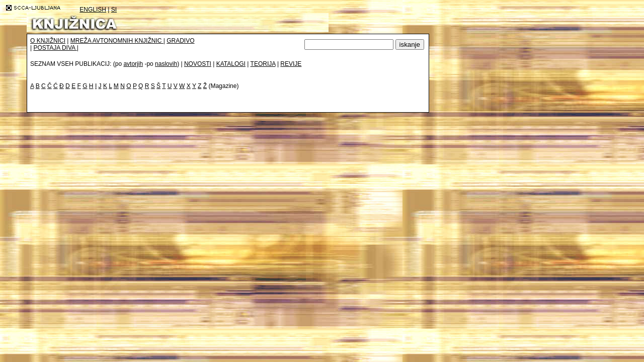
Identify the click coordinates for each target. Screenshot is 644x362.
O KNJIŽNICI (48, 41)
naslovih (166, 64)
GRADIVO (180, 41)
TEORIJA (263, 64)
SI (114, 10)
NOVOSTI (198, 64)
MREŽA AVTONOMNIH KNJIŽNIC (117, 41)
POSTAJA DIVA (55, 48)
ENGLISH (93, 10)
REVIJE (291, 64)
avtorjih (133, 64)
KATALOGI (231, 64)
